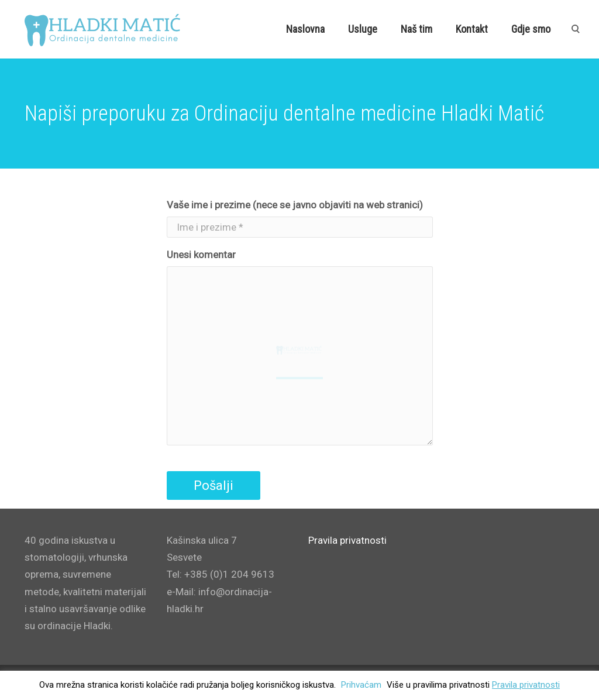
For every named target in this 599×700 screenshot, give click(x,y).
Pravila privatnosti (526, 685)
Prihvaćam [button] (361, 685)
